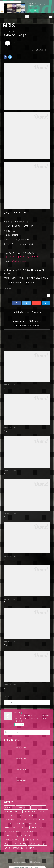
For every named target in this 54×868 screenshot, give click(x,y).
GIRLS (9, 25)
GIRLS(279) (8, 289)
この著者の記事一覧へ (41, 50)
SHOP (20, 823)
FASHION (30, 811)
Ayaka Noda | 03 (12, 517)
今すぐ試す (33, 10)
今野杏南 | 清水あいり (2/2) (17, 602)
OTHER (31, 848)
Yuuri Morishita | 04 (14, 645)
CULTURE (11, 836)
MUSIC (34, 815)
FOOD (43, 811)
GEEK (10, 828)
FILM (21, 815)
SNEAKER (34, 823)
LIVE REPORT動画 (14, 848)
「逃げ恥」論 (32, 840)
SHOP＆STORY (13, 811)
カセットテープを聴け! (15, 844)
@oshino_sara (19, 261)
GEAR (23, 828)
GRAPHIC (38, 828)
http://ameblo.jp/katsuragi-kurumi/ (21, 256)
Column (27, 836)
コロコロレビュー (37, 844)
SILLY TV (23, 807)
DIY (8, 823)
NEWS (10, 807)
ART (9, 815)
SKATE (10, 819)
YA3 (16, 42)
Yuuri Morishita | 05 (14, 431)
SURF (22, 819)
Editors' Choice (13, 840)
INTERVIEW (12, 832)
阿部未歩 (8, 388)
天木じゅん (9, 474)
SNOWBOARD (37, 819)
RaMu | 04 (9, 559)
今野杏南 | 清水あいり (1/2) (17, 688)
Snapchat (39, 807)
